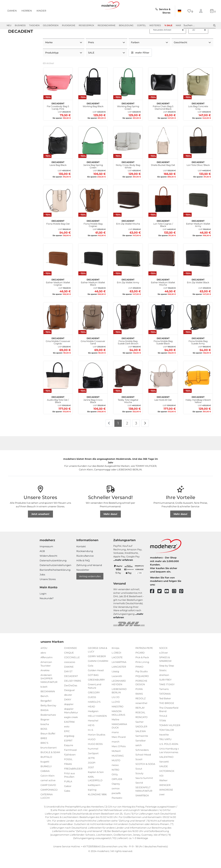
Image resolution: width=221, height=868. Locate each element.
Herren (27, 11)
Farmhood (70, 762)
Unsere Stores (48, 592)
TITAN (163, 733)
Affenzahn (47, 670)
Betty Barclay (48, 718)
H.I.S (91, 743)
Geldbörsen (51, 25)
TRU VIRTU (165, 752)
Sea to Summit (144, 791)
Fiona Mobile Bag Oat (58, 234)
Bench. (45, 709)
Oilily (115, 787)
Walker (163, 793)
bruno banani (49, 760)
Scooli (139, 772)
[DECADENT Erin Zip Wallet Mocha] (128, 212)
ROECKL (140, 725)
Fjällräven (70, 767)
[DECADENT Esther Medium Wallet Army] (198, 212)
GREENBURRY (96, 692)
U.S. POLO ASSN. (169, 757)
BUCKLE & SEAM (50, 765)
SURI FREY (165, 692)
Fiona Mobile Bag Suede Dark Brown (128, 353)
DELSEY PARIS (73, 693)
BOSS (44, 741)
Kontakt (81, 559)
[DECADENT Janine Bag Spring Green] (93, 154)
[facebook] (154, 604)
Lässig (115, 684)
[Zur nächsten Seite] (145, 436)
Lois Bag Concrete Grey (198, 118)
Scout (139, 781)
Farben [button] (136, 55)
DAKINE (69, 679)
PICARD (140, 665)
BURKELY (46, 779)
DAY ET (68, 684)
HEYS (91, 738)
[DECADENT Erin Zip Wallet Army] (128, 271)
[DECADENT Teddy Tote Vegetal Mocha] (128, 388)
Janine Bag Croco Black (93, 412)
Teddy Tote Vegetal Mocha (128, 412)
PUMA (139, 702)
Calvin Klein (48, 788)
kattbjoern (94, 798)
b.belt (44, 699)
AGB (42, 564)
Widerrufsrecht (48, 569)
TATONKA (165, 706)
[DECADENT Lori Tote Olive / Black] (198, 154)
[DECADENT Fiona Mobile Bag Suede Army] (198, 330)
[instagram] (176, 604)
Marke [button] (49, 55)
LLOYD (116, 715)
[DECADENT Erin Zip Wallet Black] (198, 271)
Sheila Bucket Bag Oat (163, 176)
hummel (93, 761)
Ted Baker (165, 711)
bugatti (45, 774)
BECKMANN (48, 704)
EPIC (67, 744)
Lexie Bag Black (58, 176)
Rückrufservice (85, 569)
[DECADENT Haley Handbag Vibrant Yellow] (198, 388)
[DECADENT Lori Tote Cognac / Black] (163, 212)
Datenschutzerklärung (53, 573)
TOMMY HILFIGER (170, 738)
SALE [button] (92, 65)
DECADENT (71, 689)
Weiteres (155, 25)
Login (43, 606)
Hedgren (93, 724)
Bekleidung (126, 25)
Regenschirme (107, 25)
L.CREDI (116, 665)
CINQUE (69, 665)
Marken (181, 25)
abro (43, 665)
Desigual (69, 703)
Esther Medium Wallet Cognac (58, 294)
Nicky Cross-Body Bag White (128, 177)
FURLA (68, 794)
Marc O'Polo (119, 759)
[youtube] (168, 604)
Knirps (115, 661)
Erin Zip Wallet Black (198, 293)
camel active (48, 793)
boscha (45, 737)
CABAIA (45, 784)
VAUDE (164, 779)
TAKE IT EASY (167, 697)
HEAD (91, 719)
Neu (9, 25)
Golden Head (96, 683)
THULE (163, 729)
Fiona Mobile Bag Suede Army (198, 353)
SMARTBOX (142, 808)
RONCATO (141, 730)
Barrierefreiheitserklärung (55, 583)
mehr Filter (140, 65)
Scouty (139, 786)
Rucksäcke (69, 25)
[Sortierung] (168, 43)
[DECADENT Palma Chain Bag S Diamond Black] (163, 95)
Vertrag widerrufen (90, 589)
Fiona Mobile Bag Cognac (93, 236)
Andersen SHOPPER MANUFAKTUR (49, 691)
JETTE (91, 771)
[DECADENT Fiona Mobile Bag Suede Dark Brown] (128, 330)
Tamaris (164, 702)
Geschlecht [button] (181, 55)
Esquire (69, 758)
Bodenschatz (48, 727)
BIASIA (44, 723)
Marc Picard (119, 750)
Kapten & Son (96, 785)
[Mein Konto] (202, 11)
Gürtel (141, 25)
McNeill (116, 764)
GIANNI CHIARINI (98, 674)
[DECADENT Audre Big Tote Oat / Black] (58, 388)
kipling (92, 802)
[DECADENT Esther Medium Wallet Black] (93, 271)
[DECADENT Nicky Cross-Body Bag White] (128, 154)
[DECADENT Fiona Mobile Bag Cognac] (93, 212)
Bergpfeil (46, 713)
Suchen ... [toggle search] (200, 25)
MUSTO (116, 773)
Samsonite (142, 748)
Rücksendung (85, 564)
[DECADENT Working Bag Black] (93, 95)
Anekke (45, 683)
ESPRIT (68, 753)
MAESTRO (118, 719)
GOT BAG (93, 688)
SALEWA (141, 744)
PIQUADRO (142, 689)
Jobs (42, 587)
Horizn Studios (97, 747)
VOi (161, 788)
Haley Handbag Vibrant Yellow (198, 412)
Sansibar (141, 753)
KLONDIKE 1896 (97, 807)
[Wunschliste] (190, 11)
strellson (164, 688)
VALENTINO (166, 769)
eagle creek (71, 730)
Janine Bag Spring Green (93, 177)
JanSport (93, 766)
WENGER (165, 798)
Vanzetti (164, 774)
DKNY (68, 712)
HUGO (92, 752)
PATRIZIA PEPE (144, 661)
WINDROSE (166, 802)
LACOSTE (117, 670)
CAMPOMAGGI (49, 802)
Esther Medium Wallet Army (198, 236)
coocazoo (70, 675)
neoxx (115, 778)
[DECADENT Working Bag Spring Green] (128, 95)
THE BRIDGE (167, 716)
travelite (164, 747)
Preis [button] (91, 55)
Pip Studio (142, 684)
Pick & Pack (142, 670)
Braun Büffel (48, 746)
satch (139, 758)
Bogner (45, 732)
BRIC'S (44, 755)
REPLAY (140, 720)
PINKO (139, 679)
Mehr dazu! (110, 527)
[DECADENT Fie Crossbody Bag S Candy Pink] (58, 95)
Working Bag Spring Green (128, 118)
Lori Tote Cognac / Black (163, 236)
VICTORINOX (167, 784)
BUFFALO (46, 769)
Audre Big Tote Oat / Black (58, 412)
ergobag (69, 748)
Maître (115, 732)
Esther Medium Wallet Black (93, 294)
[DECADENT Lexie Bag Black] (58, 154)
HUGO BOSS (95, 757)
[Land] (179, 11)
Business (20, 25)
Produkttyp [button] (52, 65)
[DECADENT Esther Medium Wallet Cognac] (58, 271)
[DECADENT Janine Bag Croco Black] (93, 388)
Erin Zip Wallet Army (128, 293)
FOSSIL (68, 772)
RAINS (139, 706)
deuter (68, 708)
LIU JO (116, 710)
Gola (91, 678)
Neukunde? (47, 611)
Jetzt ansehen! (40, 527)
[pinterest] (183, 604)
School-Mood (143, 767)
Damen (12, 11)
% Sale (168, 25)
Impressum (46, 559)
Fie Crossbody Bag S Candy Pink (58, 118)
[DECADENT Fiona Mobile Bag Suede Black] (163, 330)
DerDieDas (71, 698)
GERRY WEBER (97, 669)
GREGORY (94, 705)
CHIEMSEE (71, 661)
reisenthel (141, 716)
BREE (44, 751)
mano (115, 745)
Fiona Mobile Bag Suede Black (163, 353)
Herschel (93, 733)
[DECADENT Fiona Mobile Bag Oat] (58, 212)
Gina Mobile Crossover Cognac (58, 353)
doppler (69, 717)
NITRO (115, 782)
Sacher (139, 734)
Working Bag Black (93, 117)
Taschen (34, 25)
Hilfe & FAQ (83, 573)
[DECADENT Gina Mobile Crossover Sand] (93, 330)
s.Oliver (164, 665)
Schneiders (142, 762)
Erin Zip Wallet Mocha (128, 234)
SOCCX (163, 661)
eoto (67, 739)
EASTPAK (69, 734)
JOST (91, 780)
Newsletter (83, 583)
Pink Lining (142, 675)
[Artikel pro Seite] (198, 43)
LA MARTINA (119, 675)
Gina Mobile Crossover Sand (93, 353)
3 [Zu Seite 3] (136, 436)
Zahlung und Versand (89, 578)
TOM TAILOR (167, 743)
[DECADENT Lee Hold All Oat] (163, 388)
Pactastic (117, 811)
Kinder (41, 11)
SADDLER (141, 739)
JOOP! (92, 775)
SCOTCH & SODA (145, 777)
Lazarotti (117, 689)
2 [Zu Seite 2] (127, 436)
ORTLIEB (117, 792)
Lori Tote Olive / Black (198, 176)
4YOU (44, 661)
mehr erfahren (124, 573)
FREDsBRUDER (73, 781)
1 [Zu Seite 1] (118, 436)
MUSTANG (118, 768)
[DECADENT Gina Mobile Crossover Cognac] (58, 330)
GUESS (92, 710)
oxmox (116, 801)
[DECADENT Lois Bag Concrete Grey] (198, 95)
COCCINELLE (72, 670)
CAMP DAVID (48, 798)
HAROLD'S (94, 715)
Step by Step (167, 678)
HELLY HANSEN (97, 729)
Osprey (116, 797)
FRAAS (68, 777)
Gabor (68, 799)
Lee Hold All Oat (163, 411)
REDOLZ (140, 711)
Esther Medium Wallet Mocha (163, 294)
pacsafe (116, 806)
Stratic (163, 683)
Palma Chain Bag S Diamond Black (163, 118)
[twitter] (161, 604)
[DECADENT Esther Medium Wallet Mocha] (163, 271)
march (116, 754)
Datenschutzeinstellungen (55, 578)
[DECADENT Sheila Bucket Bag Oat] (163, 154)
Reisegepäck (86, 25)
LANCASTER (119, 679)
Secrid (139, 795)
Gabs (67, 804)
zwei (162, 807)
